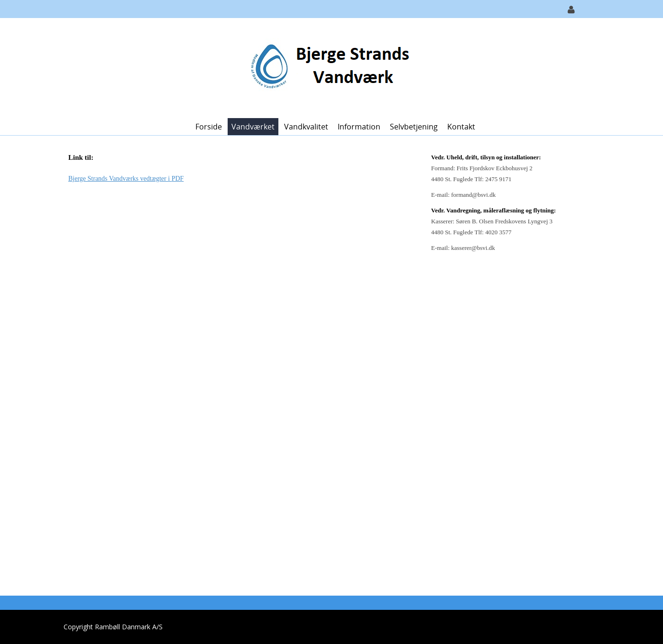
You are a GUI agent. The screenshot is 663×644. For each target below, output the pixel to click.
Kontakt (461, 127)
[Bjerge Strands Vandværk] (328, 67)
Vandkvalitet (306, 127)
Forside (209, 127)
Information (359, 127)
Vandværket (253, 127)
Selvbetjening (414, 127)
